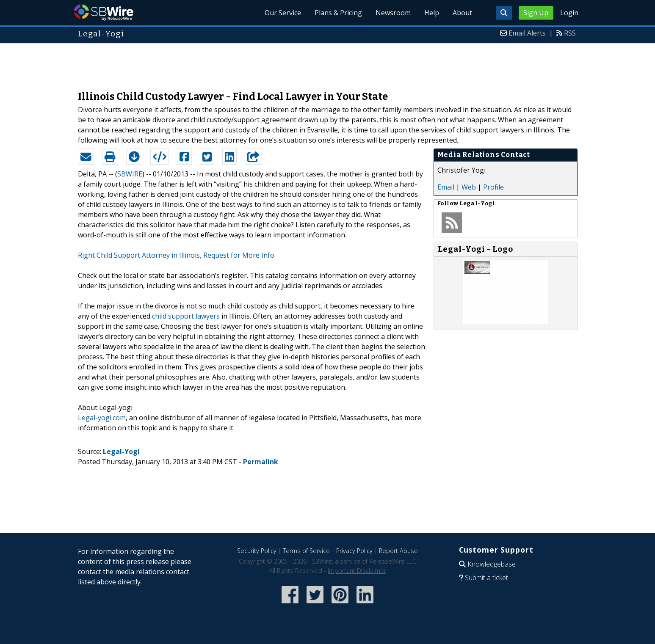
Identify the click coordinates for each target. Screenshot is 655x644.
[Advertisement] (328, 63)
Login (569, 13)
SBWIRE (130, 174)
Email (446, 187)
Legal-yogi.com (102, 418)
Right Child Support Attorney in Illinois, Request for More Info (176, 255)
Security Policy (257, 551)
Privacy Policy (354, 551)
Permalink (261, 462)
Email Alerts (527, 33)
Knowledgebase (492, 564)
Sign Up (536, 13)
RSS (570, 33)
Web (469, 187)
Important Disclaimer (357, 571)
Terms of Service (306, 551)
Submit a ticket (486, 578)
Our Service (283, 13)
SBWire (104, 12)
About (462, 13)
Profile (493, 187)
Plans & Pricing (338, 13)
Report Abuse (398, 551)
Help (432, 13)
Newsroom (393, 13)
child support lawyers (186, 316)
